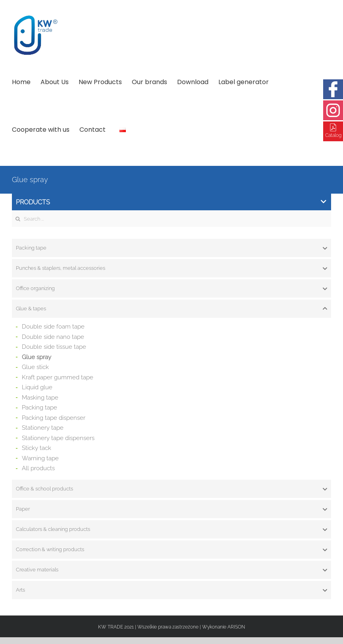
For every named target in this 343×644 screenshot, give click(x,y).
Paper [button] (171, 509)
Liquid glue (37, 387)
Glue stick (35, 367)
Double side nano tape (53, 337)
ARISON (236, 627)
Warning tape (40, 458)
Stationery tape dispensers (58, 438)
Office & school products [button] (171, 489)
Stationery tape (43, 428)
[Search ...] (171, 219)
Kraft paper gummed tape (58, 377)
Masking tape (40, 398)
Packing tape (40, 408)
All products (38, 468)
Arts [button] (171, 590)
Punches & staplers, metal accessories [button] (171, 268)
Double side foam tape (53, 327)
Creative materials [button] (171, 570)
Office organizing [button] (171, 288)
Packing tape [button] (171, 248)
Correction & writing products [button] (171, 550)
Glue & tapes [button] (171, 309)
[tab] (171, 248)
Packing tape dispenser (54, 418)
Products (171, 202)
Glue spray (37, 357)
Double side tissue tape (54, 347)
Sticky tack (37, 448)
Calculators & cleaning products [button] (171, 529)
